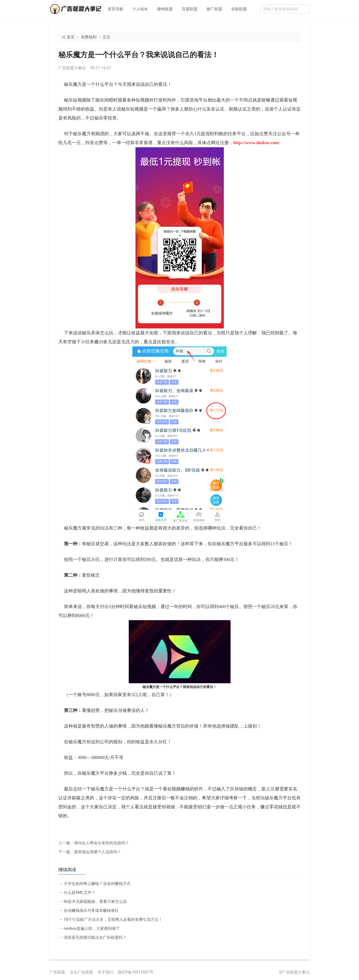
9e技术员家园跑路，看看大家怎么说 (95, 901)
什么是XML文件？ (80, 892)
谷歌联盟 (239, 9)
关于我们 (105, 972)
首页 (71, 37)
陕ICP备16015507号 (136, 972)
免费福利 (89, 37)
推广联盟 (214, 9)
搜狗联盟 (165, 9)
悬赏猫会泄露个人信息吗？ (90, 852)
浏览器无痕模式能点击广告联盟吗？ (95, 937)
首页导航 (116, 9)
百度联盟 (190, 9)
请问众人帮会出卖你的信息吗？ (94, 843)
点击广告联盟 (81, 972)
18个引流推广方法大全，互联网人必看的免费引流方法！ (113, 919)
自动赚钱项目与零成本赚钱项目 (91, 910)
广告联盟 (57, 972)
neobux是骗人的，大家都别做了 (92, 928)
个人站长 (140, 9)
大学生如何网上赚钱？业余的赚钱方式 (97, 884)
